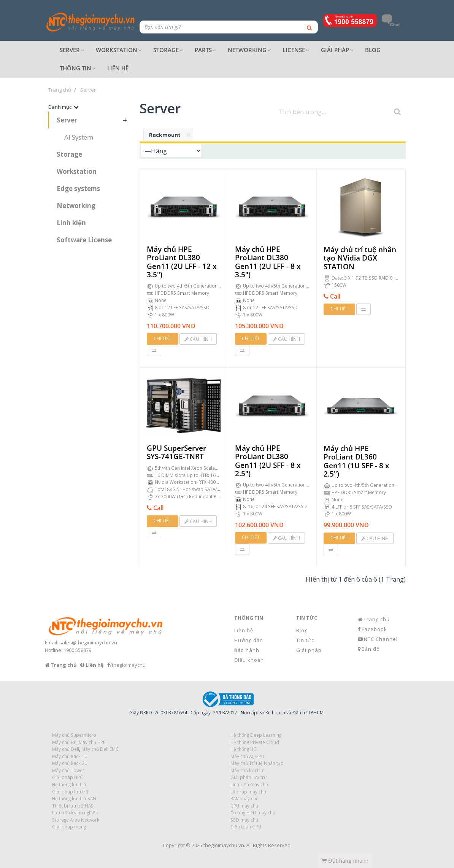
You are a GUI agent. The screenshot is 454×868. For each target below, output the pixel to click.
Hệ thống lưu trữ (69, 784)
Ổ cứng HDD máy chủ (253, 812)
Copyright (174, 845)
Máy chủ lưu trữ (247, 770)
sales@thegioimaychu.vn (88, 642)
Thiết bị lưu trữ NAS (73, 806)
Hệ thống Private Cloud (255, 742)
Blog (302, 630)
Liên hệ (244, 630)
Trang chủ (377, 619)
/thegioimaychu (128, 665)
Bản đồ (371, 649)
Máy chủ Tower (68, 770)
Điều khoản (249, 660)
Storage (69, 154)
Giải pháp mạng (69, 827)
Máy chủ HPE (92, 742)
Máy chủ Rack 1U (70, 756)
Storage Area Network (76, 820)
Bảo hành (247, 650)
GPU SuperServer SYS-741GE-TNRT (176, 452)
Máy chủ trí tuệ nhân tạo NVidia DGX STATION (360, 258)
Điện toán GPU (246, 827)
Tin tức (305, 640)
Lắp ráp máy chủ (248, 792)
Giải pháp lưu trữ (249, 777)
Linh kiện (71, 223)
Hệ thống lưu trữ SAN (74, 798)
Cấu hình (198, 339)
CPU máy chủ (244, 806)
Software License (84, 240)
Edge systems (78, 188)
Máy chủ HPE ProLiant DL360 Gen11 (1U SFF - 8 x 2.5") (356, 461)
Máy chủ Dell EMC (100, 749)
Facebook (374, 629)
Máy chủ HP (64, 742)
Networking (76, 206)
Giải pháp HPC (67, 777)
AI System (79, 137)
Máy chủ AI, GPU (247, 756)
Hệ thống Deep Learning (256, 735)
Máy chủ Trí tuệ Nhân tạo (257, 763)
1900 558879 (77, 650)
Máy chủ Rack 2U (70, 763)
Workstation (77, 171)
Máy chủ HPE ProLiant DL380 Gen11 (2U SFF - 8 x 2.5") (268, 461)
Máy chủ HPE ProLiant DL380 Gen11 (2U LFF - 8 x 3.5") (268, 262)
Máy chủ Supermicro (74, 735)
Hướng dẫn (249, 640)
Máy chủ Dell (66, 749)
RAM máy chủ (244, 798)
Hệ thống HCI (244, 749)
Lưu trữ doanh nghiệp (75, 812)
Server (67, 120)
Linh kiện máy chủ (249, 784)
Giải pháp (309, 650)
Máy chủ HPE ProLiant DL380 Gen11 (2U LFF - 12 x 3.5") (182, 262)
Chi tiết (163, 338)
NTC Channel (381, 639)
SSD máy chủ (244, 820)
